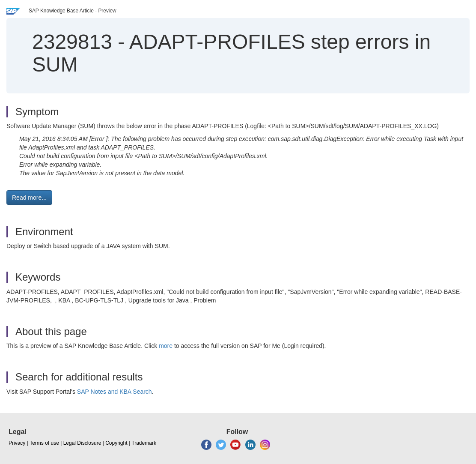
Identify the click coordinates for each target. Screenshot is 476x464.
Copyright (116, 443)
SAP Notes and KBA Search (115, 392)
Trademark (144, 443)
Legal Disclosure (82, 443)
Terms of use (44, 443)
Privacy (17, 443)
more (166, 346)
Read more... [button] (29, 198)
